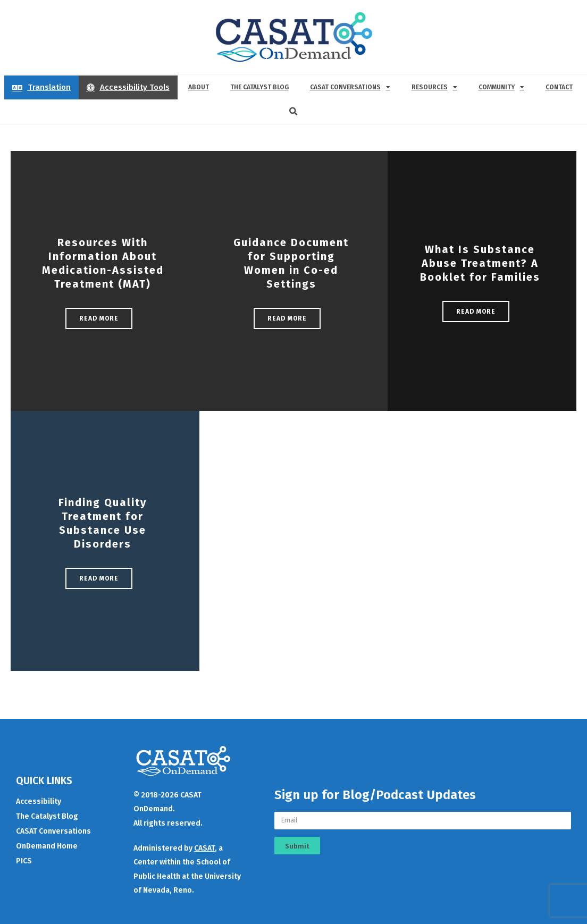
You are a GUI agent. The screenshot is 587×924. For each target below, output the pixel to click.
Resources (434, 87)
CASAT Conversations (350, 87)
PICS (24, 861)
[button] (293, 112)
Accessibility (39, 801)
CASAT (204, 848)
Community (501, 87)
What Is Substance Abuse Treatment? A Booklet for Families (480, 263)
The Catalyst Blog (259, 87)
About (199, 87)
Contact (559, 87)
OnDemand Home (47, 846)
